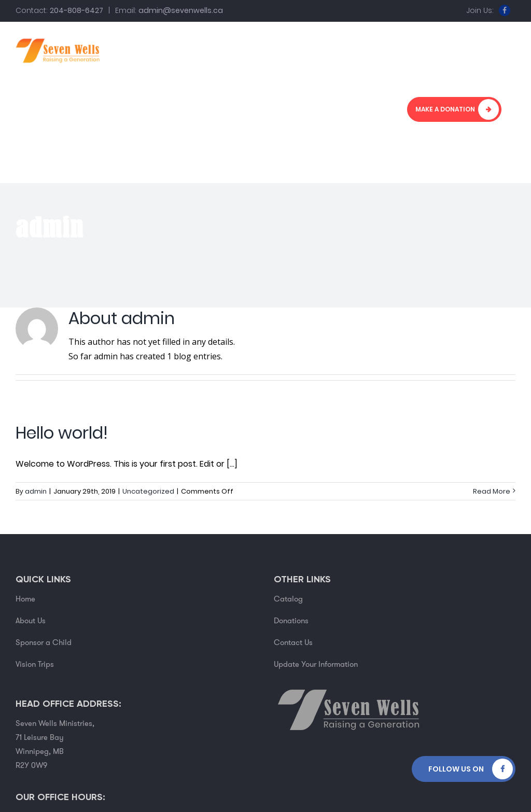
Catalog (288, 599)
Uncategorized (148, 491)
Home (25, 599)
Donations (291, 621)
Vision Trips (35, 664)
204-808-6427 (76, 10)
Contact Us (293, 642)
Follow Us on (456, 769)
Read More (492, 491)
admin (36, 491)
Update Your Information (316, 664)
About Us (31, 621)
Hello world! (62, 433)
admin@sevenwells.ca (181, 10)
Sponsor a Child (44, 642)
